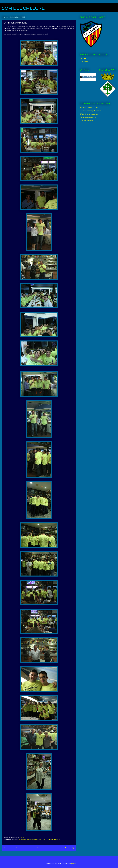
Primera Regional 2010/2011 (38, 839)
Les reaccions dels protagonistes (90, 111)
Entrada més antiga (68, 848)
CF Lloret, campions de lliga (89, 114)
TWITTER (83, 58)
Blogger (73, 864)
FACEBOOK (84, 62)
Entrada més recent (10, 848)
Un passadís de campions (88, 117)
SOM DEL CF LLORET (25, 8)
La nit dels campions (86, 121)
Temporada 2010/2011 (53, 839)
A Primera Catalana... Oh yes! (89, 107)
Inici (39, 848)
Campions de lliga (23, 839)
